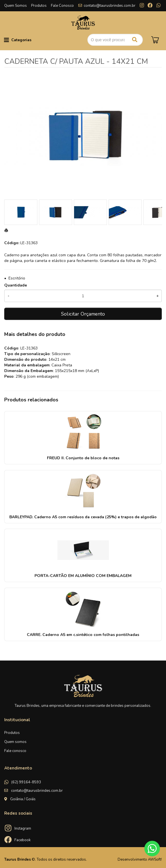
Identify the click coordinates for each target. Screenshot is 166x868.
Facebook (22, 840)
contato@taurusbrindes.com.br (110, 6)
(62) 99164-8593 (26, 782)
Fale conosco (15, 751)
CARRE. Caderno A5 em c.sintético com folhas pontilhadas (83, 635)
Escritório (17, 278)
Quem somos (15, 742)
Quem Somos (16, 6)
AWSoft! (155, 860)
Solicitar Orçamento (83, 314)
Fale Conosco (62, 6)
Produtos (39, 6)
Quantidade (16, 285)
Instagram (23, 828)
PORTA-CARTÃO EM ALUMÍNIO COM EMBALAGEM (83, 576)
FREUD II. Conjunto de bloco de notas (83, 458)
